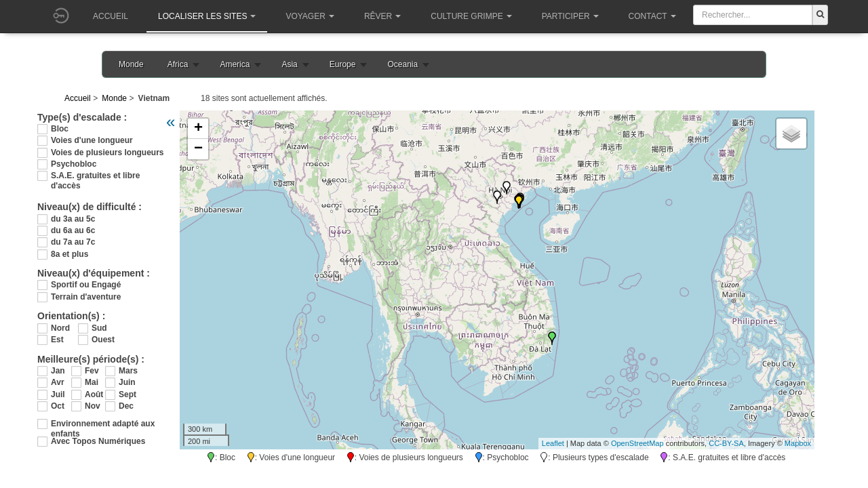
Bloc (60, 129)
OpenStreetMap (637, 443)
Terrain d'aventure (86, 297)
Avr (58, 382)
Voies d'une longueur (92, 140)
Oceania (402, 64)
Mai (92, 382)
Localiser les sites (207, 16)
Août (94, 394)
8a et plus (70, 254)
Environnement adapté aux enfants (103, 424)
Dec (126, 406)
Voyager (310, 16)
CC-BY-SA (726, 443)
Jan (58, 371)
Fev (92, 371)
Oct (58, 406)
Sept (127, 394)
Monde (131, 64)
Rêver (382, 16)
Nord (60, 328)
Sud (99, 328)
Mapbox (798, 443)
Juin (127, 382)
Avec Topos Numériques (98, 441)
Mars (128, 371)
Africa (178, 64)
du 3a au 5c (73, 219)
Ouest (103, 340)
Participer (570, 16)
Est (57, 340)
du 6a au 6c (73, 230)
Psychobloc (74, 164)
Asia (289, 64)
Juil (58, 394)
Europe (343, 64)
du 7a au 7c (73, 242)
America (235, 64)
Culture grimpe (471, 16)
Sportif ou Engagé (86, 285)
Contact (652, 16)
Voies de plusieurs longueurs (107, 152)
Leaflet (553, 443)
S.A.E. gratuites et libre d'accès (95, 176)
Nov (93, 406)
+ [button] (198, 129)
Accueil (111, 16)
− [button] (198, 149)
